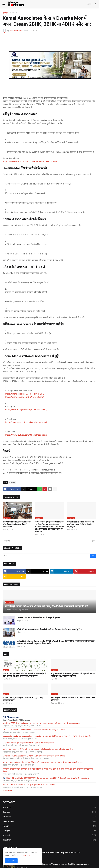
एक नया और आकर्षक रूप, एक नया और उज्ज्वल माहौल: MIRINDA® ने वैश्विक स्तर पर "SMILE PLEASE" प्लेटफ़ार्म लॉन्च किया (48, 736)
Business (14, 13)
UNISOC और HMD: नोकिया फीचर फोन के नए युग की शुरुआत (39, 618)
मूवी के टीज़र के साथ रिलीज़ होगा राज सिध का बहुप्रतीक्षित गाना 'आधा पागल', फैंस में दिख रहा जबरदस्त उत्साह (53, 864)
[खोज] (46, 556)
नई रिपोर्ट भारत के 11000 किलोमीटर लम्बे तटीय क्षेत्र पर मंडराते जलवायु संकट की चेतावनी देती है (17, 524)
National (49, 835)
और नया (7, 541)
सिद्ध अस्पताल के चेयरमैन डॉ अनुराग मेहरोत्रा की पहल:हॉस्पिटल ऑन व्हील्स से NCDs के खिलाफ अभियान (73, 675)
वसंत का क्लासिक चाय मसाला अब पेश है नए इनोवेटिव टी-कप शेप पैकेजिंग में (29, 785)
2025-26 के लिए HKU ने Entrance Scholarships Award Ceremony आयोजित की (34, 730)
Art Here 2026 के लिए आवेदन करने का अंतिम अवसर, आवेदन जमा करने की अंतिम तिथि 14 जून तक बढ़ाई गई (42, 723)
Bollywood (49, 807)
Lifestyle (49, 831)
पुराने (93, 541)
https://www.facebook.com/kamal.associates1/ (26, 422)
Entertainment (49, 821)
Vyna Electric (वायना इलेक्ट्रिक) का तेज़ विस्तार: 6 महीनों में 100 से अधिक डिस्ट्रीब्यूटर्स (81, 524)
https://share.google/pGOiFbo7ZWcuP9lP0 (25, 394)
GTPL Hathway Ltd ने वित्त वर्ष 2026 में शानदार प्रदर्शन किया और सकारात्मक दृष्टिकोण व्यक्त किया (38, 749)
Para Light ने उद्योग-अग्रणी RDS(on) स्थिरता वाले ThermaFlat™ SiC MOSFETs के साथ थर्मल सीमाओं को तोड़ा (43, 762)
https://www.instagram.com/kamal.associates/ (26, 410)
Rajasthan (49, 840)
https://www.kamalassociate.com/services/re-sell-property (30, 161)
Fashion (49, 826)
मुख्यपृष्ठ (5, 13)
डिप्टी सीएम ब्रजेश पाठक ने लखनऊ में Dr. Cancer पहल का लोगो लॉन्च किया (73, 699)
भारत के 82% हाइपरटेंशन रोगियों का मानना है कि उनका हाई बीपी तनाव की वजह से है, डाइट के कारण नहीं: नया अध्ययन (24, 675)
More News (7, 790)
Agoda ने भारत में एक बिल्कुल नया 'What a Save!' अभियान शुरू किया (29, 743)
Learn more (25, 855)
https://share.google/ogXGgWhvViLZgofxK (25, 397)
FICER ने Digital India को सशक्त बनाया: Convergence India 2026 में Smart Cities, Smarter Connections (46, 778)
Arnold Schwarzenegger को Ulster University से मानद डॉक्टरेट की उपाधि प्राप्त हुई (34, 756)
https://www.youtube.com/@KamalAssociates (26, 435)
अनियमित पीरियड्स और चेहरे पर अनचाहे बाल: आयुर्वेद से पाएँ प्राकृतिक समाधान (23, 699)
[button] (4, 4)
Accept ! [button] (11, 861)
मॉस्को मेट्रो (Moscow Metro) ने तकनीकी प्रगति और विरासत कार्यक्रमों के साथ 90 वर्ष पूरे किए (49, 629)
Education (49, 817)
